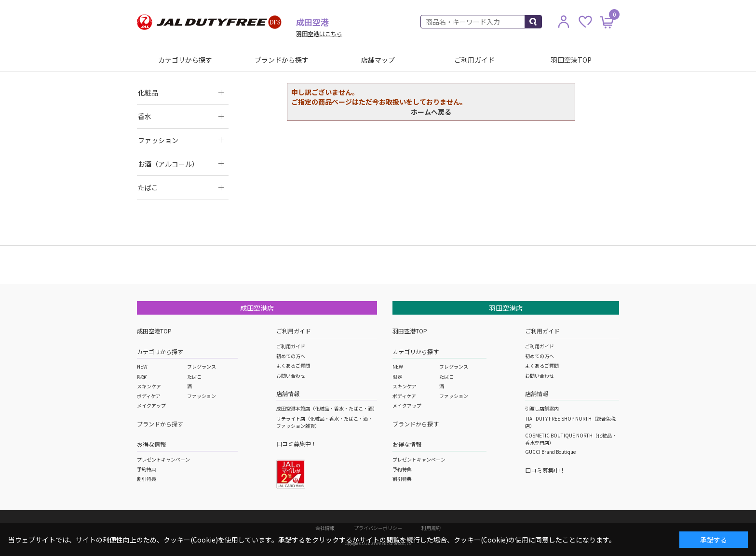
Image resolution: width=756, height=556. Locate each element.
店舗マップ (378, 60)
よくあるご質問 (293, 365)
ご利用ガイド (474, 60)
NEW (142, 366)
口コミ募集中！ (297, 443)
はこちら (319, 33)
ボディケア (149, 396)
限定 (142, 377)
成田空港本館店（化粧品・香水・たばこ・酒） (327, 408)
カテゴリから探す (185, 60)
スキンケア (149, 386)
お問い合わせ (291, 376)
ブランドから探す (282, 60)
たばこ (194, 377)
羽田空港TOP (571, 60)
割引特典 (147, 479)
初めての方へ (291, 356)
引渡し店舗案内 (542, 408)
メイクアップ (151, 405)
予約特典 (147, 469)
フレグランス (202, 366)
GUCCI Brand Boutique (550, 452)
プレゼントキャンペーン (163, 459)
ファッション (202, 396)
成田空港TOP (154, 331)
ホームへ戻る (431, 112)
